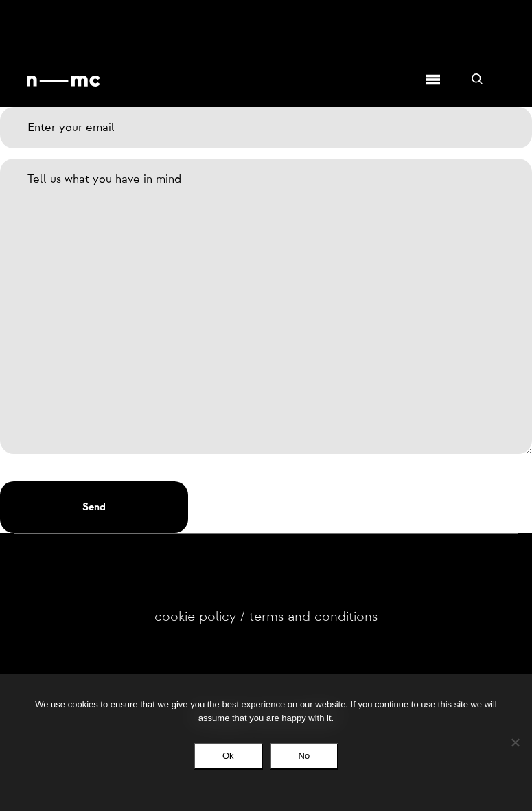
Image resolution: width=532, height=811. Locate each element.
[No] (515, 742)
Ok (228, 756)
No (304, 756)
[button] (94, 507)
